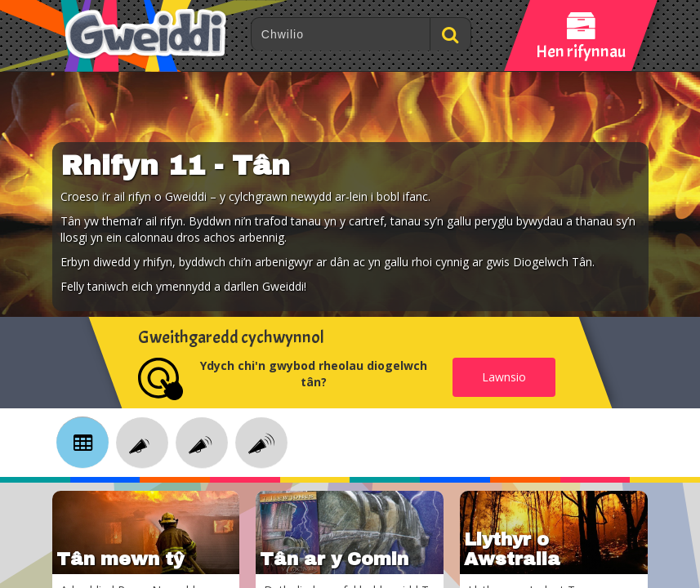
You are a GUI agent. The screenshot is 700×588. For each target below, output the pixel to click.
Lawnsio (504, 377)
